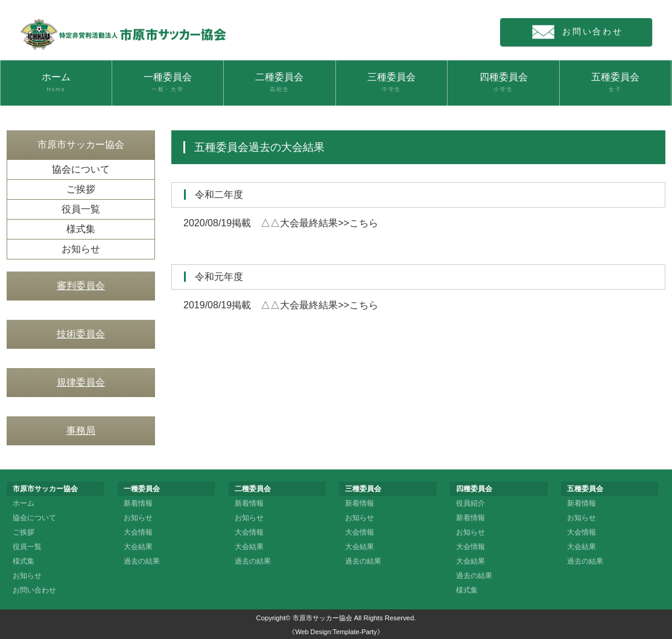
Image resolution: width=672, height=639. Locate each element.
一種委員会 (168, 83)
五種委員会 (616, 83)
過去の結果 (142, 561)
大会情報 (138, 532)
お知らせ (81, 249)
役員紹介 (471, 503)
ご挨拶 (81, 189)
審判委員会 (81, 286)
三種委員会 (392, 83)
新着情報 (138, 503)
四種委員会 (503, 83)
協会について (81, 169)
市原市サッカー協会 (322, 618)
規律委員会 (81, 382)
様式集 (81, 229)
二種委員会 (280, 83)
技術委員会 (81, 334)
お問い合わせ (582, 32)
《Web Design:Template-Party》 (336, 632)
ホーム (56, 83)
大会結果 (138, 547)
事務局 (81, 431)
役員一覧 (81, 209)
